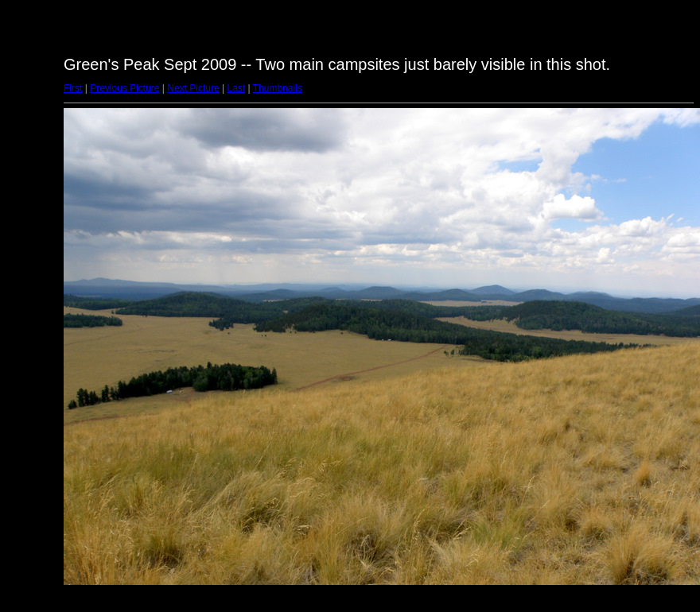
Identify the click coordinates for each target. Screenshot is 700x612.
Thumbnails (278, 88)
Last (236, 88)
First (73, 88)
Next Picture (193, 88)
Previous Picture (124, 88)
